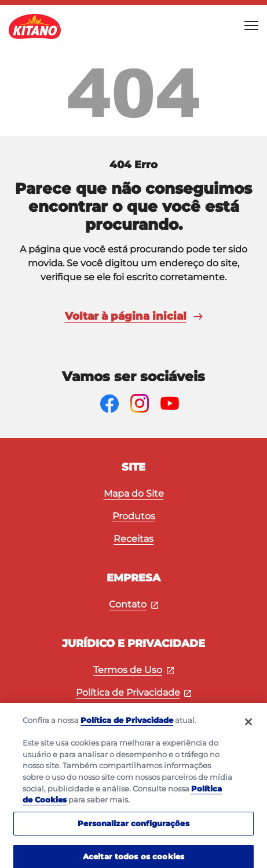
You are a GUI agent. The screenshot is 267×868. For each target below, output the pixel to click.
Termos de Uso (133, 670)
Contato (133, 604)
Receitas (133, 539)
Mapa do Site (134, 493)
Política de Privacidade (134, 692)
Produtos (134, 516)
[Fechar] (248, 727)
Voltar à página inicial (134, 316)
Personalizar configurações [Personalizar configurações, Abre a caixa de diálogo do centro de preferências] (133, 828)
